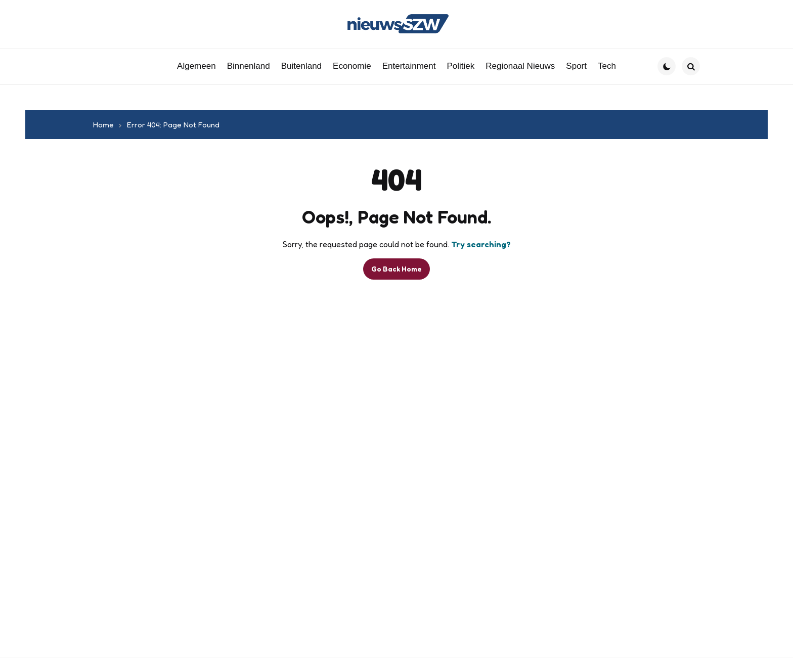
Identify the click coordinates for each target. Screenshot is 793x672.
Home (103, 125)
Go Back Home (396, 269)
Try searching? (481, 244)
